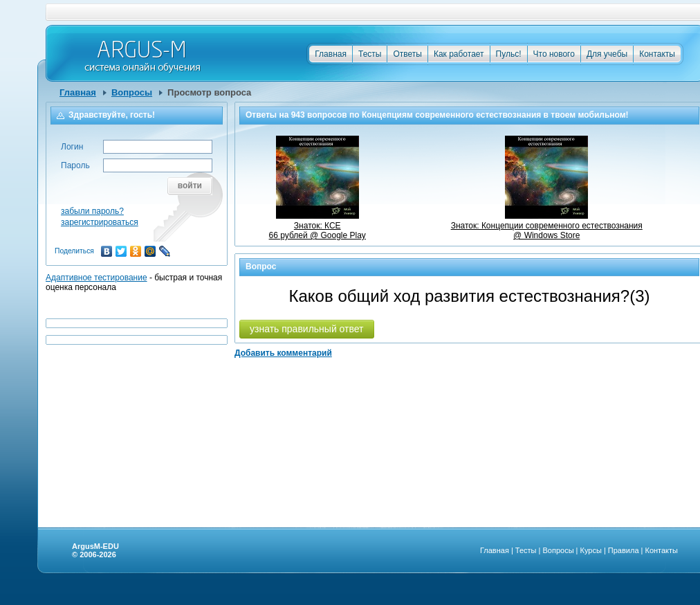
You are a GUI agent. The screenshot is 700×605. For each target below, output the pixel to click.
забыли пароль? (92, 211)
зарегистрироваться (100, 222)
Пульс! (509, 54)
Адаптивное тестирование (96, 278)
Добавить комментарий (283, 353)
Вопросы (132, 92)
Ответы (407, 54)
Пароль (75, 165)
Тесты (370, 54)
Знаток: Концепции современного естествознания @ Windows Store (547, 226)
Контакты (657, 54)
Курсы (591, 550)
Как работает (459, 54)
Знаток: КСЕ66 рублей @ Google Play (317, 226)
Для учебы (607, 54)
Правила (624, 550)
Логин (72, 147)
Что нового (554, 54)
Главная (331, 54)
